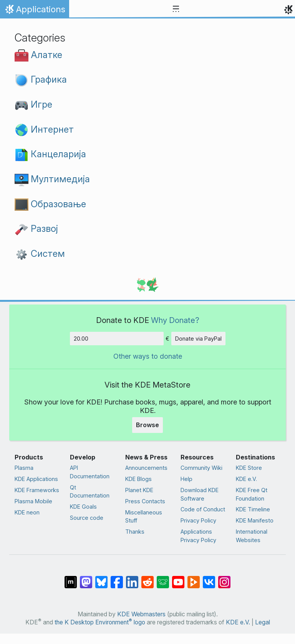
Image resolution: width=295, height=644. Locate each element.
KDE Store (249, 468)
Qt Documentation (90, 492)
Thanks (135, 532)
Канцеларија (50, 154)
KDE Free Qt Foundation (252, 494)
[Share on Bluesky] (101, 578)
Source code (87, 518)
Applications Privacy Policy (198, 536)
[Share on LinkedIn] (132, 578)
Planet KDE (139, 490)
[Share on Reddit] (147, 578)
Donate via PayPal (198, 339)
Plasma (24, 468)
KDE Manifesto (255, 520)
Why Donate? (175, 320)
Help (186, 479)
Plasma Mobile (33, 501)
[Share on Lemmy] (163, 578)
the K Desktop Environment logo (100, 622)
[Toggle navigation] (176, 9)
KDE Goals (83, 507)
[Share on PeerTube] (194, 578)
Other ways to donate (148, 356)
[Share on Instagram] (224, 578)
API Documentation (90, 472)
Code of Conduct (203, 509)
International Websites (252, 536)
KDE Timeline (253, 509)
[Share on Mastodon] (86, 578)
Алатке (38, 55)
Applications (34, 11)
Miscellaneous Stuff (144, 517)
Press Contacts (145, 501)
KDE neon (27, 512)
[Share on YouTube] (178, 578)
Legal (263, 622)
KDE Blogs (138, 479)
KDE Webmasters (141, 614)
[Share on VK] (209, 578)
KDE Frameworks (37, 490)
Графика (41, 79)
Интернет (44, 129)
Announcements (146, 468)
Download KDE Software (200, 494)
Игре (33, 104)
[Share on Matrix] (71, 578)
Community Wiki (201, 468)
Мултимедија (52, 179)
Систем (40, 254)
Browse (147, 425)
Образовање (50, 204)
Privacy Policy (198, 520)
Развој (36, 229)
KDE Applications (36, 479)
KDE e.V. (246, 479)
